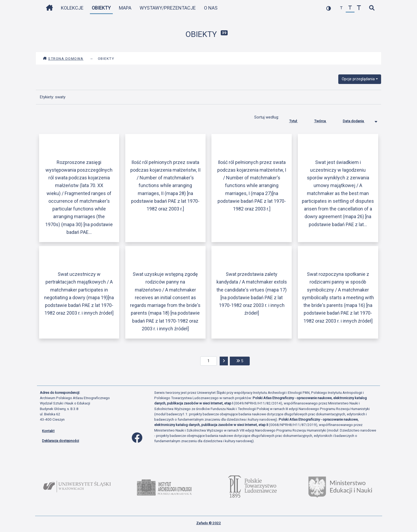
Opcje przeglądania (358, 79)
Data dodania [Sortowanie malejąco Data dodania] (358, 120)
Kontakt (48, 431)
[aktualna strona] (209, 361)
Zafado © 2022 (209, 523)
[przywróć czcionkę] (350, 8)
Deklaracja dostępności (61, 441)
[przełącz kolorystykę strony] (329, 8)
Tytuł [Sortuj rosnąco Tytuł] (297, 120)
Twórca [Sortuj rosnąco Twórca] (324, 120)
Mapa (125, 8)
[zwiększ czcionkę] (359, 8)
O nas (211, 8)
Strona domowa (63, 58)
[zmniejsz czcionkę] (341, 8)
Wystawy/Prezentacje (168, 8)
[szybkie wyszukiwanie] (372, 8)
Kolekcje (72, 8)
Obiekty (101, 8)
